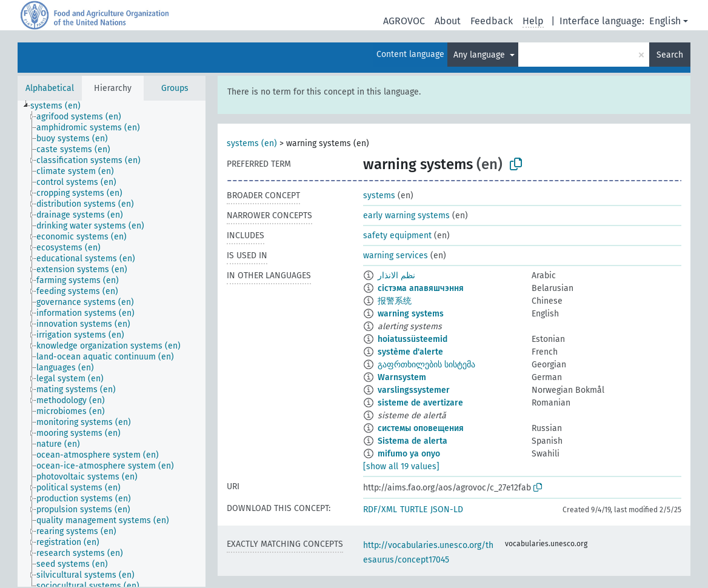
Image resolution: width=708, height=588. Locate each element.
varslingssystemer (414, 390)
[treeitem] (61, 106)
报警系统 (395, 301)
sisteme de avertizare (420, 403)
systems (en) (252, 143)
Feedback (492, 21)
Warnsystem (402, 377)
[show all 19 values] (401, 466)
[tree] (112, 344)
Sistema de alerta (412, 441)
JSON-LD (447, 509)
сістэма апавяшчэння (421, 288)
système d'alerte (410, 352)
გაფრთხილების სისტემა (426, 365)
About (448, 21)
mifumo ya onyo (409, 454)
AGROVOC (404, 21)
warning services (396, 256)
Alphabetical (50, 88)
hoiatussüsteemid (412, 339)
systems (379, 195)
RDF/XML (380, 509)
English (665, 21)
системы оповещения (421, 428)
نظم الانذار (396, 276)
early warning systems (406, 215)
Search (670, 55)
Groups (175, 88)
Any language (480, 55)
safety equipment (397, 236)
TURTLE (414, 509)
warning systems (411, 314)
